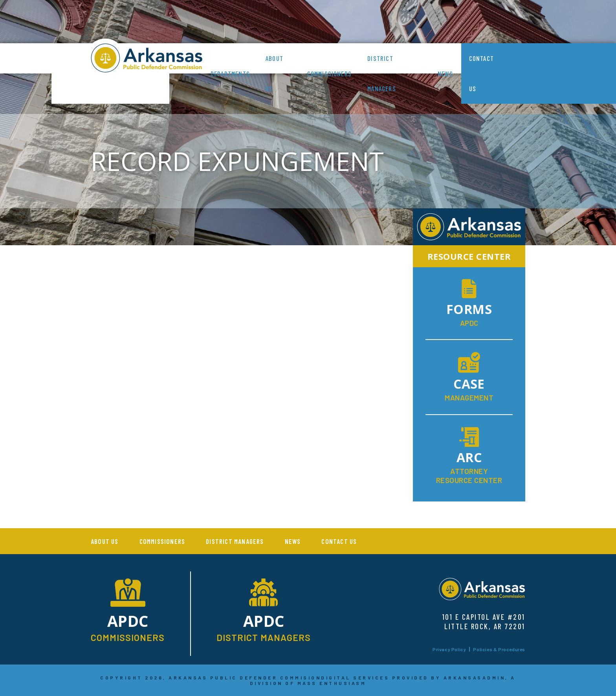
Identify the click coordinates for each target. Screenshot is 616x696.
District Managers (382, 73)
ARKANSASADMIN (475, 678)
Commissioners (330, 73)
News (445, 73)
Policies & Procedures (499, 649)
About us (274, 73)
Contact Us (481, 73)
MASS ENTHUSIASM (332, 683)
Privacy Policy (449, 649)
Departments (230, 73)
